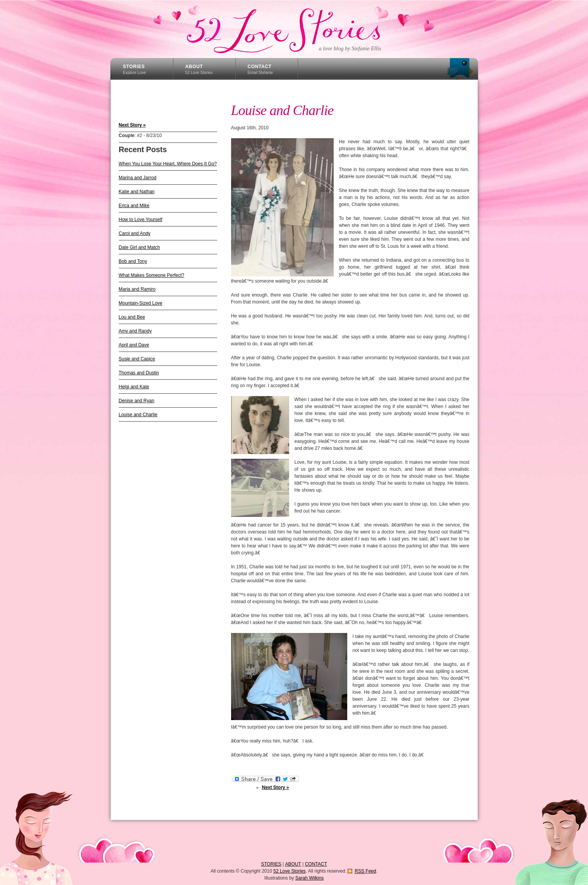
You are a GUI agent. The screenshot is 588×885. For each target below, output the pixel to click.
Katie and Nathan (137, 192)
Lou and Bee (132, 317)
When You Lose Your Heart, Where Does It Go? (168, 164)
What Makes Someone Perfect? (152, 275)
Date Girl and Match (140, 247)
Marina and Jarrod (138, 178)
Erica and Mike (134, 206)
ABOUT (199, 69)
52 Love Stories (293, 29)
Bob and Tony (133, 261)
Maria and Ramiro (137, 289)
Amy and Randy (135, 331)
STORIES (135, 69)
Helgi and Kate (134, 387)
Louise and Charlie (138, 415)
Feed (365, 871)
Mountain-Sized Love (141, 303)
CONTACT (261, 69)
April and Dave (134, 345)
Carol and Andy (135, 233)
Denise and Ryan (137, 401)
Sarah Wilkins (309, 878)
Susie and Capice (137, 359)
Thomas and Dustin (139, 373)
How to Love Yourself (141, 220)
